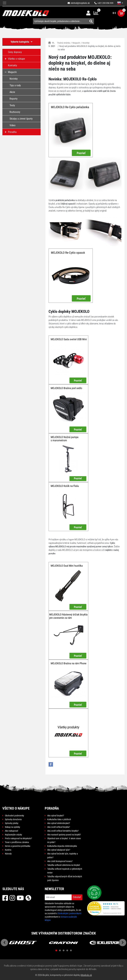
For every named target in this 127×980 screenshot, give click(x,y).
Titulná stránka (63, 43)
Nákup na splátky (12, 827)
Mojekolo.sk (86, 975)
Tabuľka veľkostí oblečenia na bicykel (64, 865)
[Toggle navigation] (5, 3)
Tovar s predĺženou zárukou (17, 842)
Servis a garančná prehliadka (18, 846)
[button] (120, 3)
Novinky (86, 43)
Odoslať (77, 897)
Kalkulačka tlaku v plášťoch (59, 819)
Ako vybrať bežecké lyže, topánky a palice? (63, 856)
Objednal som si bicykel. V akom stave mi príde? (64, 840)
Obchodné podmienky (14, 816)
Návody (8, 854)
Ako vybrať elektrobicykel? (59, 823)
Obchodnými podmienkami (69, 913)
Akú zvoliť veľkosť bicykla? (59, 827)
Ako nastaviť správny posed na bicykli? (64, 835)
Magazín (76, 43)
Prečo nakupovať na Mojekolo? (18, 838)
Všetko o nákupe (16, 808)
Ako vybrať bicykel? (56, 816)
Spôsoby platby (12, 823)
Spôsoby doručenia (13, 819)
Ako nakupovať (11, 831)
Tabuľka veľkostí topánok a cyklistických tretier (65, 871)
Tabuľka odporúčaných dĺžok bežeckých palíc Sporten (65, 878)
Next (123, 943)
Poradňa (52, 808)
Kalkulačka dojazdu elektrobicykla (62, 846)
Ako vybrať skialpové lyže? (59, 850)
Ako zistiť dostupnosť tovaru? (60, 861)
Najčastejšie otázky (13, 835)
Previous (4, 943)
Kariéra (8, 850)
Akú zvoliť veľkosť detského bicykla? (63, 831)
